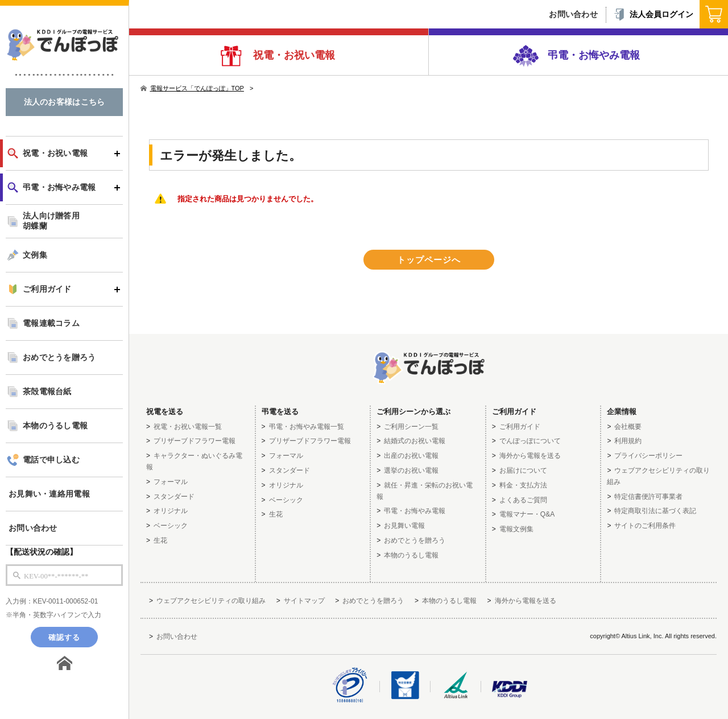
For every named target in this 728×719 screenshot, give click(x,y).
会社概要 (628, 427)
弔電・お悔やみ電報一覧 (307, 427)
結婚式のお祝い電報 (415, 441)
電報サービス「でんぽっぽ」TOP (192, 88)
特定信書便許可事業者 (648, 497)
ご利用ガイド (47, 289)
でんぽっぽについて (530, 441)
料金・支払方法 (523, 485)
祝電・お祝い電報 (293, 55)
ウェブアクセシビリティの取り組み (211, 601)
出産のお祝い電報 (411, 456)
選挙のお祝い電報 (411, 470)
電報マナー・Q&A (527, 514)
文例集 (35, 255)
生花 (160, 540)
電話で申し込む (51, 460)
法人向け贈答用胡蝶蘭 (51, 221)
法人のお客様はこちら (65, 102)
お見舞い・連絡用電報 (49, 494)
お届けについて (523, 470)
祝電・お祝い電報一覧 (188, 427)
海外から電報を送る (530, 456)
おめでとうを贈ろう (59, 358)
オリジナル (171, 511)
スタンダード (174, 497)
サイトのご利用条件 (645, 526)
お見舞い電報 (404, 526)
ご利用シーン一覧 (411, 427)
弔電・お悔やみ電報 (592, 55)
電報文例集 (516, 529)
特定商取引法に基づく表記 (655, 511)
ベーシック (171, 526)
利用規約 (628, 441)
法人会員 (653, 15)
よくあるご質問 (523, 500)
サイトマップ (304, 601)
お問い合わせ (33, 528)
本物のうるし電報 (55, 426)
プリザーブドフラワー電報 (195, 441)
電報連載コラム (51, 323)
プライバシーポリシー (648, 456)
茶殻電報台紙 (47, 392)
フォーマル (171, 482)
